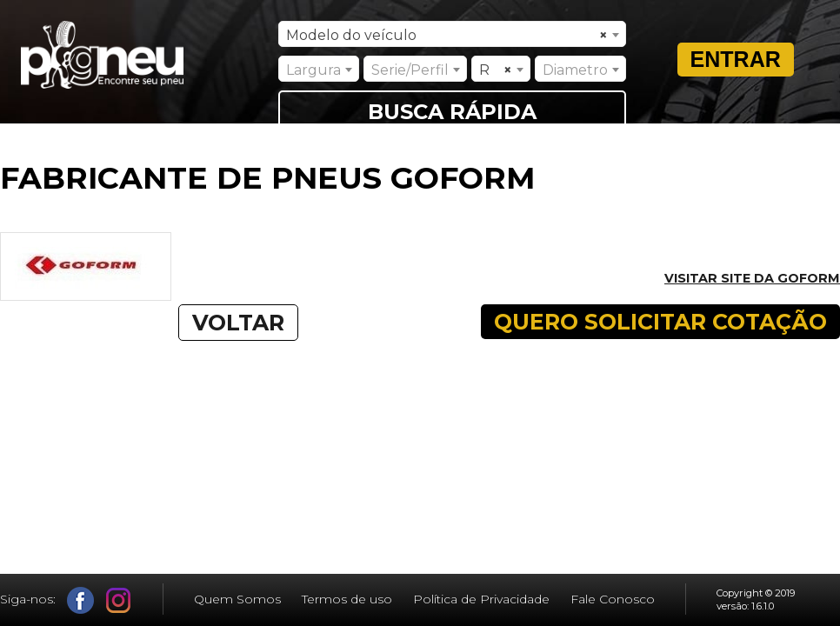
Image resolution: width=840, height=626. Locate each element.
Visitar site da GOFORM (752, 278)
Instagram (119, 600)
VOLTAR (238, 323)
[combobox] (452, 34)
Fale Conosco (613, 599)
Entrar (736, 59)
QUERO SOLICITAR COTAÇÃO (660, 322)
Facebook (80, 600)
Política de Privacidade (481, 599)
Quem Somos (237, 599)
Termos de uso (347, 599)
